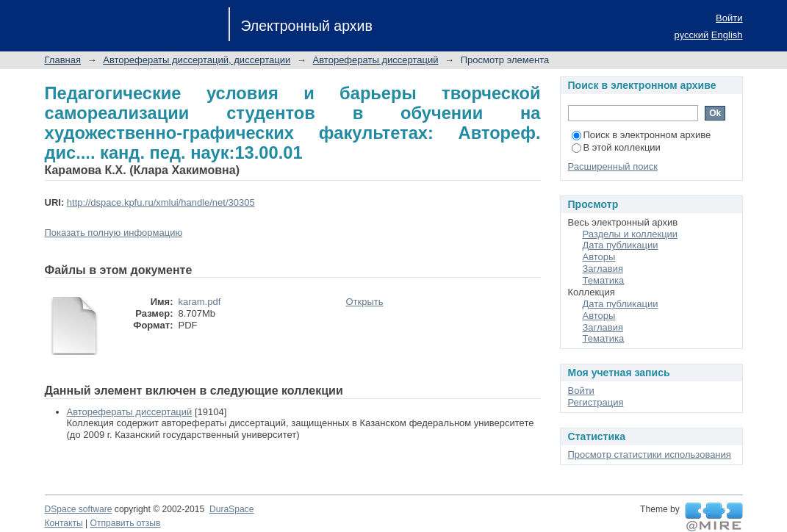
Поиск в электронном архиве (642, 135)
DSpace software (79, 509)
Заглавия (603, 269)
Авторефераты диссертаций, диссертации (197, 60)
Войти (729, 18)
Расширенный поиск (613, 166)
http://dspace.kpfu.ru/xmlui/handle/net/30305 (161, 202)
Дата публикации (621, 245)
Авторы (599, 257)
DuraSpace (231, 509)
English (727, 35)
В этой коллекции (616, 147)
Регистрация (596, 402)
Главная (63, 60)
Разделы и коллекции (630, 234)
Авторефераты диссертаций (376, 60)
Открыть (365, 302)
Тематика (604, 280)
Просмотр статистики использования (650, 454)
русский (692, 35)
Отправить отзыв (126, 523)
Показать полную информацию (114, 233)
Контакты (64, 523)
